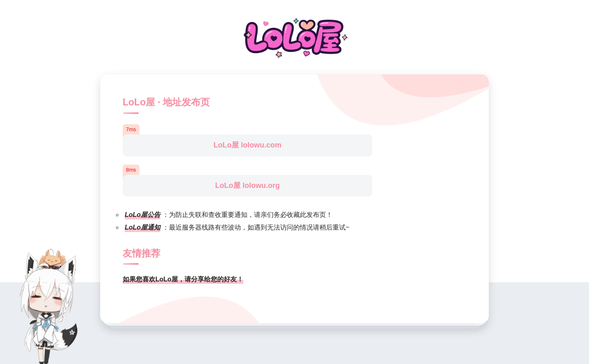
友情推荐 (142, 253)
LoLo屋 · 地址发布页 (166, 102)
